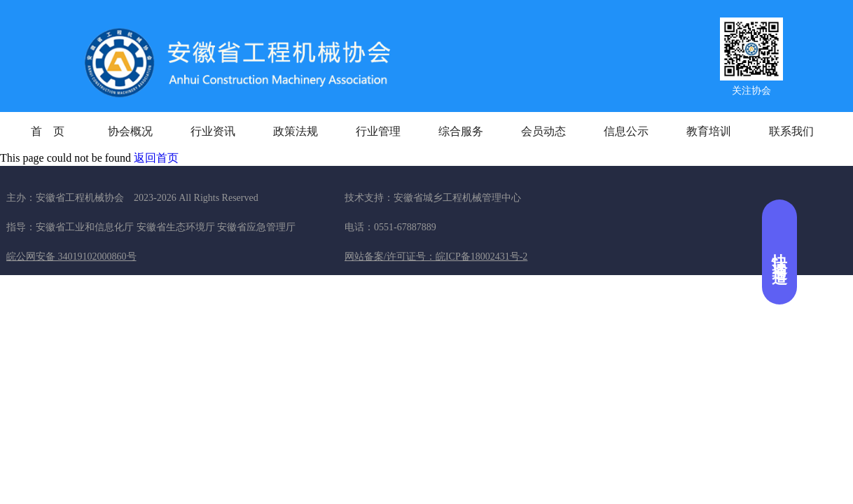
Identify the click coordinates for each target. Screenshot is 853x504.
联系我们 (791, 131)
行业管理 (378, 131)
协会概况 (130, 131)
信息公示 (626, 131)
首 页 (48, 131)
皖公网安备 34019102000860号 (71, 257)
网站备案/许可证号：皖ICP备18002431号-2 (436, 257)
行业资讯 (213, 131)
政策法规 (296, 131)
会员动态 (543, 131)
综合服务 (461, 131)
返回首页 (156, 158)
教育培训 (709, 131)
